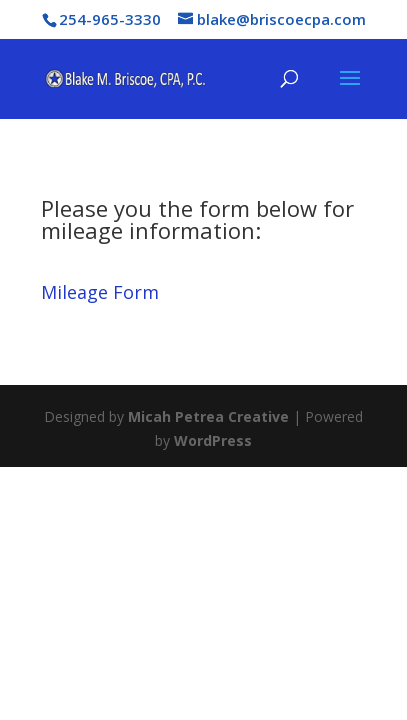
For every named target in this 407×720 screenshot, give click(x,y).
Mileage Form (100, 292)
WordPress (213, 440)
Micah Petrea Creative (208, 416)
